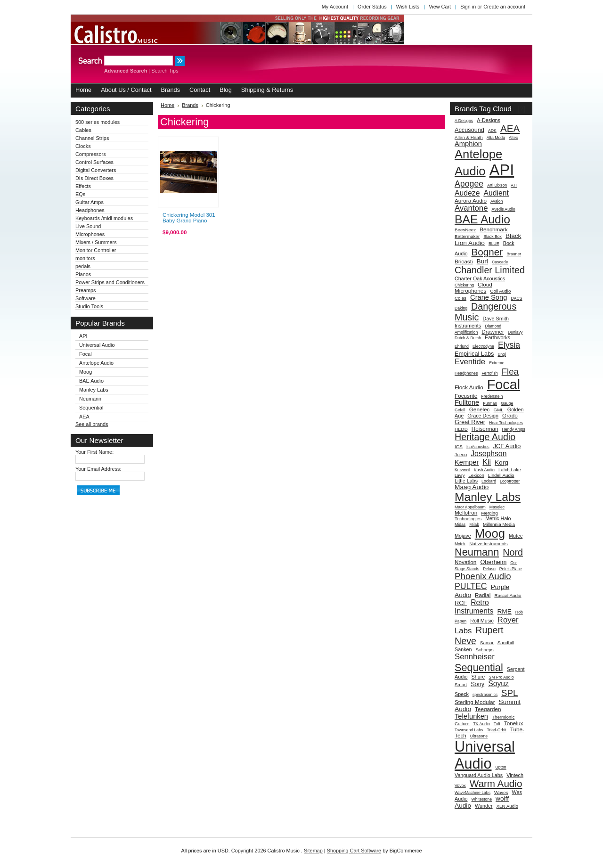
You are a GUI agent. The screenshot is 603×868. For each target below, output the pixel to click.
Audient (496, 193)
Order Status (372, 7)
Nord (513, 552)
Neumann (90, 399)
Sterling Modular (475, 702)
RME (504, 611)
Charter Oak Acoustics (480, 278)
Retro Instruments (474, 607)
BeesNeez (465, 230)
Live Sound (88, 226)
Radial (483, 595)
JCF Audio (507, 446)
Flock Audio (469, 387)
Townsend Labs (469, 730)
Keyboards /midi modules (104, 218)
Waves (501, 792)
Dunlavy (515, 332)
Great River (470, 422)
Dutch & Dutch (468, 338)
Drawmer (493, 332)
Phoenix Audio (483, 576)
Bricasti (464, 261)
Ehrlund (462, 346)
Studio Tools (89, 306)
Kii (487, 462)
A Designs (464, 121)
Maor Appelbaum (470, 507)
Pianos (83, 274)
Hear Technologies (506, 423)
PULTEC (471, 586)
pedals (83, 266)
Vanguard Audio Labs (479, 775)
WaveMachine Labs (473, 793)
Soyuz (498, 684)
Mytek (460, 544)
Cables (83, 130)
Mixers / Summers (96, 242)
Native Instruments (489, 544)
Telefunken (471, 716)
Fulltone (467, 402)
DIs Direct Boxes (94, 178)
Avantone (471, 208)
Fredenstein (492, 396)
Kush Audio (484, 470)
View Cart (440, 7)
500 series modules (98, 122)
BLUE (494, 244)
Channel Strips (92, 138)
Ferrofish (489, 373)
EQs (80, 194)
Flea (510, 372)
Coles (460, 298)
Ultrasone (479, 736)
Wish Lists (408, 7)
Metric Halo (498, 518)
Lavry (460, 475)
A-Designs (489, 120)
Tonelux (514, 723)
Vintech (515, 775)
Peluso (489, 569)
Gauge (507, 403)
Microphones (90, 234)
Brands (190, 105)
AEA (84, 417)
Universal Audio (97, 345)
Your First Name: (94, 452)
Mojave (463, 536)
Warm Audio (496, 783)
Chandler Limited (490, 270)
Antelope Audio (96, 363)
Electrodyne (483, 346)
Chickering (464, 285)
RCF (461, 603)
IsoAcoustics (478, 447)
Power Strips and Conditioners (110, 282)
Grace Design (483, 416)
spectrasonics (485, 695)
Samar (487, 643)
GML (499, 410)
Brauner (514, 254)
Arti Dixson (497, 185)
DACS (516, 298)
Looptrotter (510, 481)
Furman (490, 403)
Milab (474, 524)
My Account (335, 7)
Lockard (489, 481)
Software (86, 298)
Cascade (500, 262)
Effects (83, 186)
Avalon (497, 201)
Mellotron (466, 512)
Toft (497, 724)
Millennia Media (499, 524)
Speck (462, 694)
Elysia (509, 345)
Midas (460, 524)
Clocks (83, 146)
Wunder (484, 806)
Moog (86, 372)
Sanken (463, 649)
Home (167, 105)
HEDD (461, 429)
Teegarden (488, 709)
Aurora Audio (471, 201)
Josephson (489, 454)
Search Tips (165, 71)
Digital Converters (96, 170)
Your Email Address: (98, 469)
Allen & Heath (469, 137)
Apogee (469, 184)
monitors (85, 258)
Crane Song (489, 297)
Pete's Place (511, 569)
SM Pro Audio (501, 677)
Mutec (516, 536)
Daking (461, 308)
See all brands (92, 424)
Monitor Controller (96, 250)
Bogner (487, 252)
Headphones (90, 210)
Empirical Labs (474, 354)
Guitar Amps (90, 202)
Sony (477, 684)
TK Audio (482, 724)
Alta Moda (496, 138)
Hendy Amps (514, 429)
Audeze (467, 193)
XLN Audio (507, 806)
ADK (492, 131)
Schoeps (485, 650)
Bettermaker (467, 236)
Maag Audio (472, 487)
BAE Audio (91, 381)
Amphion (468, 144)
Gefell (460, 410)
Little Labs (466, 481)
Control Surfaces (94, 162)
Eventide (470, 362)
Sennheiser (475, 657)
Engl (501, 354)
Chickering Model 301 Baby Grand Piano (189, 218)
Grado (510, 415)
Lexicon (476, 475)
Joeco (461, 454)
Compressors (91, 154)
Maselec (497, 507)
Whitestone (482, 799)
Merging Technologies (476, 516)
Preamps (86, 290)
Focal (86, 354)
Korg (501, 463)
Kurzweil (462, 470)
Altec (513, 138)
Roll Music (482, 621)
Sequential (91, 408)
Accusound (469, 130)
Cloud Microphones (473, 287)
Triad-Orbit (496, 730)
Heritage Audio (485, 437)
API (83, 336)
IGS (459, 446)
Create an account (504, 7)
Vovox (460, 786)
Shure (478, 677)
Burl (482, 261)
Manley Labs (94, 390)
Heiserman (485, 429)
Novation (465, 562)
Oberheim (493, 562)
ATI (514, 185)
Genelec (480, 409)
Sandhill (506, 643)
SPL (509, 693)
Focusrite (466, 396)
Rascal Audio (508, 595)
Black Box (493, 237)
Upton (501, 767)
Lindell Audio (501, 475)
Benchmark (493, 229)
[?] (521, 109)
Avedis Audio (504, 209)
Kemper (467, 462)
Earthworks (497, 337)
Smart (461, 684)
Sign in (468, 7)
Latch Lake (510, 470)
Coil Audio (500, 291)
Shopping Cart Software (354, 851)
